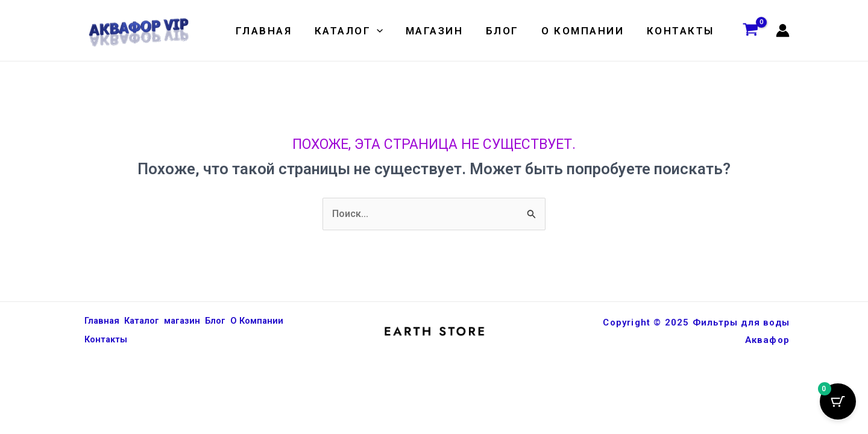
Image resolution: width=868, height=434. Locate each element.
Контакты (681, 31)
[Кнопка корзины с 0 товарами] (838, 404)
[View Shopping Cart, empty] (750, 31)
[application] (386, 31)
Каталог (358, 31)
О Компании (586, 31)
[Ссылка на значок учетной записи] (783, 30)
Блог (507, 31)
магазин (442, 31)
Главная (275, 31)
